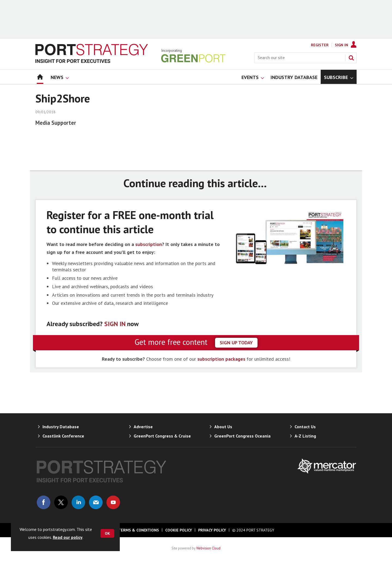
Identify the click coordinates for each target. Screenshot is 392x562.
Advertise (143, 427)
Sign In (342, 45)
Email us (96, 502)
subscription (149, 244)
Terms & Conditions (139, 530)
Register (320, 45)
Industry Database (61, 427)
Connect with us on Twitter (61, 502)
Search (351, 58)
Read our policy (68, 537)
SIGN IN (115, 324)
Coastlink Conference (63, 436)
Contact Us (305, 427)
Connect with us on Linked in (78, 502)
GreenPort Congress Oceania (242, 436)
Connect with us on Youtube (113, 502)
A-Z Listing (305, 436)
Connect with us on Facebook (44, 502)
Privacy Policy (212, 530)
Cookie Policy (179, 530)
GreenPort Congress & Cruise (162, 436)
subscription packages (221, 359)
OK (107, 533)
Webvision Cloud (208, 548)
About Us (223, 427)
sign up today (236, 343)
